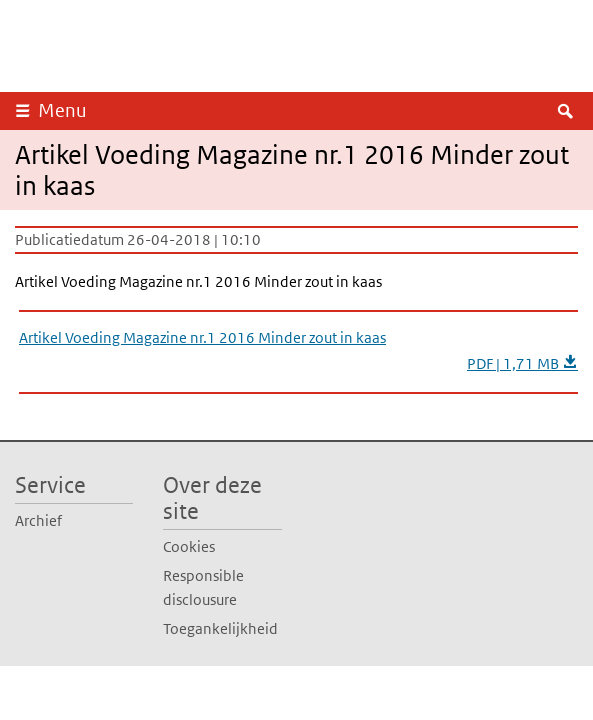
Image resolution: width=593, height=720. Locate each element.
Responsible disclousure (203, 587)
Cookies (189, 546)
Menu (62, 110)
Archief (38, 520)
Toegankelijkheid (220, 628)
